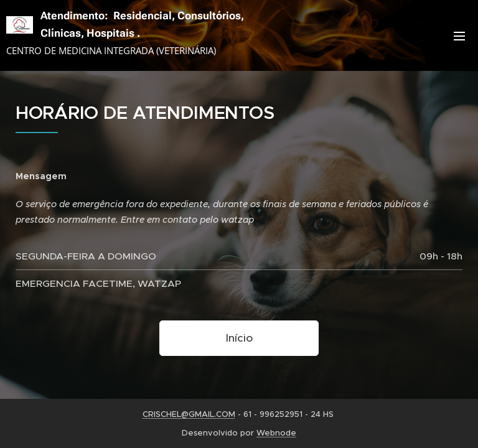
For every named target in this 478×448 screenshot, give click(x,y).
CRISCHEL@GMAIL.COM (189, 414)
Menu (459, 36)
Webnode (276, 433)
